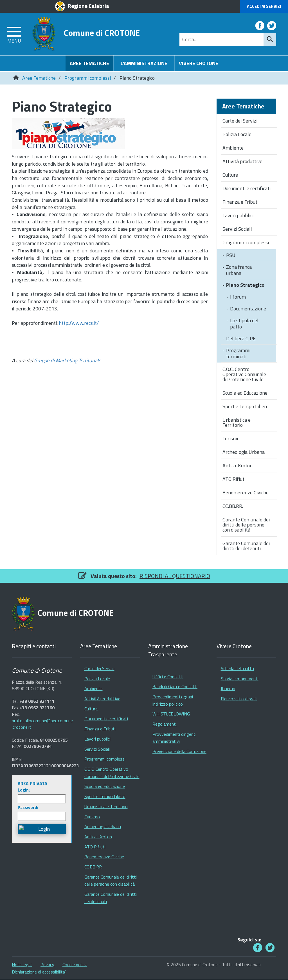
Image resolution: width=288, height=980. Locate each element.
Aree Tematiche (39, 78)
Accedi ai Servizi (264, 6)
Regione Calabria (88, 6)
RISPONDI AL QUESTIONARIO (175, 576)
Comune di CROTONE (102, 33)
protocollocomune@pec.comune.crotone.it (42, 724)
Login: (24, 790)
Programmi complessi (88, 78)
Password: (28, 807)
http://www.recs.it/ (79, 323)
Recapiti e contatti (34, 646)
